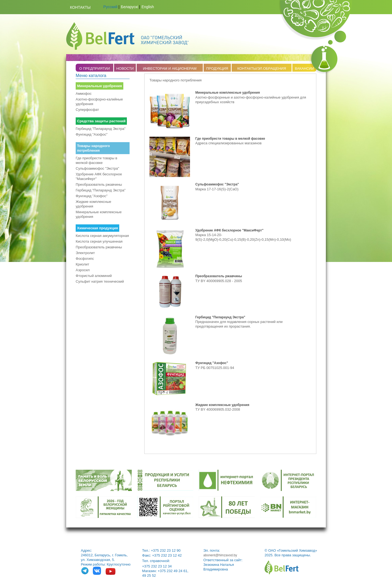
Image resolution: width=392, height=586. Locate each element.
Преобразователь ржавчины (99, 184)
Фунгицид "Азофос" (92, 134)
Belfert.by (127, 36)
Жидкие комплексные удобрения (94, 204)
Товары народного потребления (94, 148)
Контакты (80, 7)
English (148, 7)
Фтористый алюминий (94, 276)
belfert (282, 567)
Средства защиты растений (101, 121)
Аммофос (84, 94)
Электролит (85, 253)
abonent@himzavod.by (220, 555)
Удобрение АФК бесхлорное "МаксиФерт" (99, 176)
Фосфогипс (85, 259)
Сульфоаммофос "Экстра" (97, 168)
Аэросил (83, 270)
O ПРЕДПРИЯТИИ (95, 68)
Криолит (82, 264)
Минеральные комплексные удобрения (99, 214)
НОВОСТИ (125, 68)
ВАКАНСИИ (304, 68)
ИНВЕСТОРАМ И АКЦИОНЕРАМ (170, 68)
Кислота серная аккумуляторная (102, 236)
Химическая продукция (97, 228)
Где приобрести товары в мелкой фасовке (97, 160)
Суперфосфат (87, 110)
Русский (111, 7)
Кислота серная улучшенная (99, 241)
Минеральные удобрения (99, 86)
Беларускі (129, 7)
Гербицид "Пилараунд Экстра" (101, 129)
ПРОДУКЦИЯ (217, 68)
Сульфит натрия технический (100, 281)
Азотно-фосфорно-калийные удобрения (99, 102)
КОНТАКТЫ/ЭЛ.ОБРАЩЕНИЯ (262, 68)
